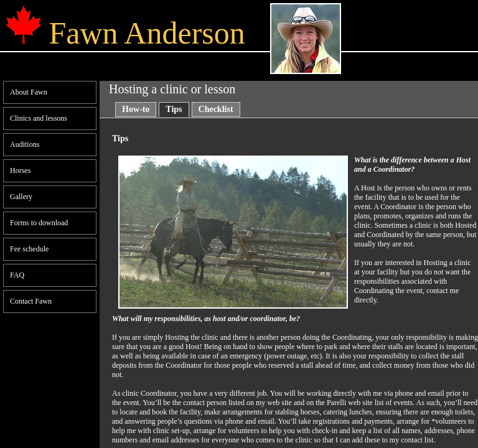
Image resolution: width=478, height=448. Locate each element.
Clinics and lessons (39, 118)
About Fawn (29, 92)
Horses (20, 170)
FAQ (17, 275)
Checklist (216, 109)
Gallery (21, 197)
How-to (136, 109)
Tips (174, 109)
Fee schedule (29, 249)
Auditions (25, 144)
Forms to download (39, 223)
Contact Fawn (31, 301)
